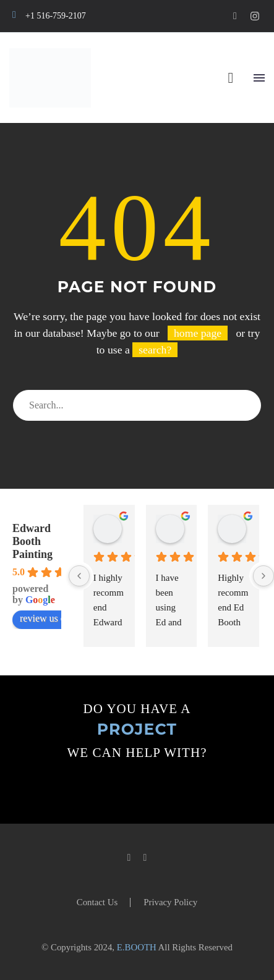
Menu (259, 78)
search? (155, 350)
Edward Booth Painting (32, 541)
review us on (51, 619)
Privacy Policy (170, 902)
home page (198, 333)
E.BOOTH (137, 947)
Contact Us (97, 902)
